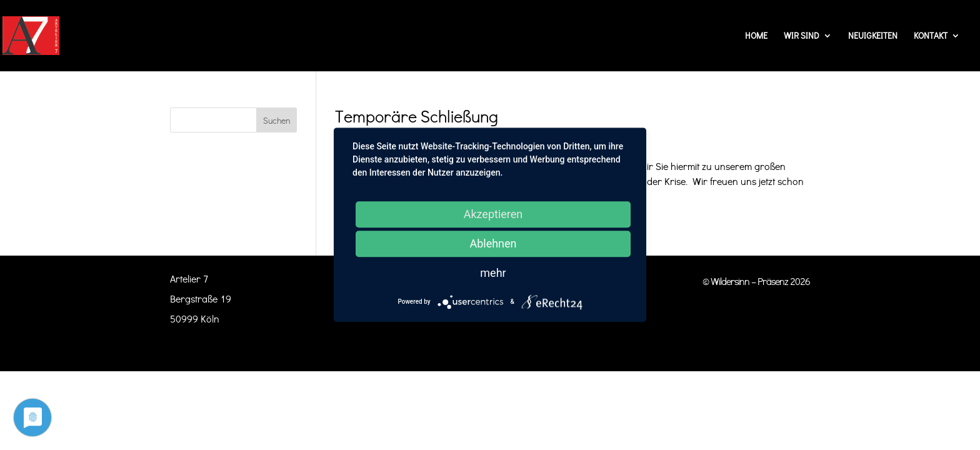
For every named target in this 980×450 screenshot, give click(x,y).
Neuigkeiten (873, 36)
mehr (493, 273)
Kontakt (931, 36)
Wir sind (802, 36)
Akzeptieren (493, 214)
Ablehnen (493, 243)
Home (756, 36)
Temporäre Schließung (417, 116)
